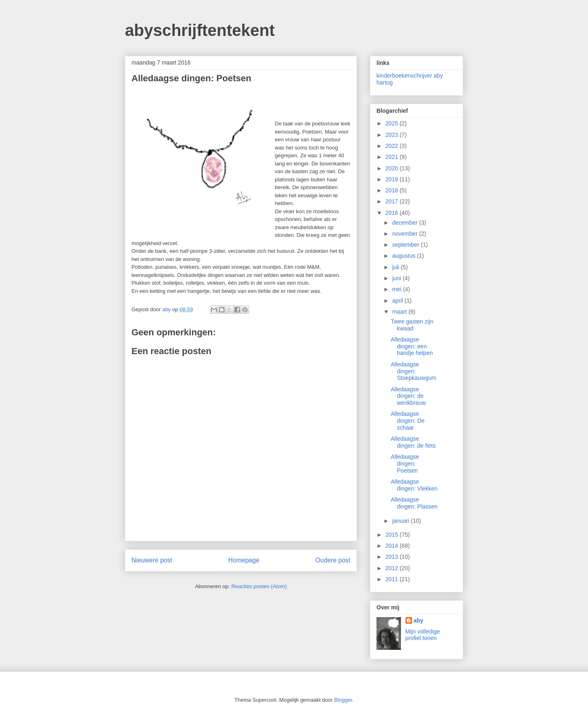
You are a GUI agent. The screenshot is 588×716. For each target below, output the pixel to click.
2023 (393, 135)
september (406, 245)
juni (397, 278)
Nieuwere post (152, 560)
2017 (393, 201)
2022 (393, 146)
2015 (393, 535)
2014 (393, 546)
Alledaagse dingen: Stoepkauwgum (414, 371)
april (398, 301)
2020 (393, 168)
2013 (393, 557)
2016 (393, 213)
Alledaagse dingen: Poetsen (405, 464)
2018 (393, 190)
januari (401, 521)
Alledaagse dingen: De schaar (408, 421)
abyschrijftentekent (200, 30)
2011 (393, 579)
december (405, 223)
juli (396, 267)
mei (397, 289)
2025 (393, 123)
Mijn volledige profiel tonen (423, 635)
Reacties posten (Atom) (259, 586)
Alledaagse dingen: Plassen (414, 503)
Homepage (244, 560)
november (405, 234)
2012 (393, 568)
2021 (393, 157)
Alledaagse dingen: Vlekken (414, 485)
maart (400, 312)
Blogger (343, 700)
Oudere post (333, 560)
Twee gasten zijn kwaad (412, 325)
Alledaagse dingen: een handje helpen (412, 346)
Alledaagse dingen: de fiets (413, 442)
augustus (404, 256)
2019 (393, 179)
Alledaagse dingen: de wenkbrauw (408, 396)
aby (419, 620)
